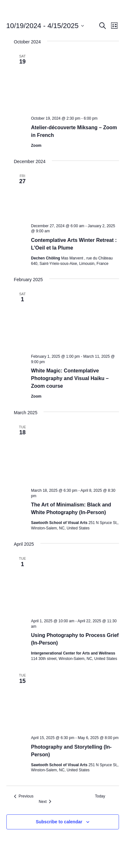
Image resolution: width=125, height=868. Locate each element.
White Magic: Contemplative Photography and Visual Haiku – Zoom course (70, 378)
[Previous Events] (24, 796)
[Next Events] (45, 802)
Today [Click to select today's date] (100, 796)
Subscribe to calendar (59, 822)
